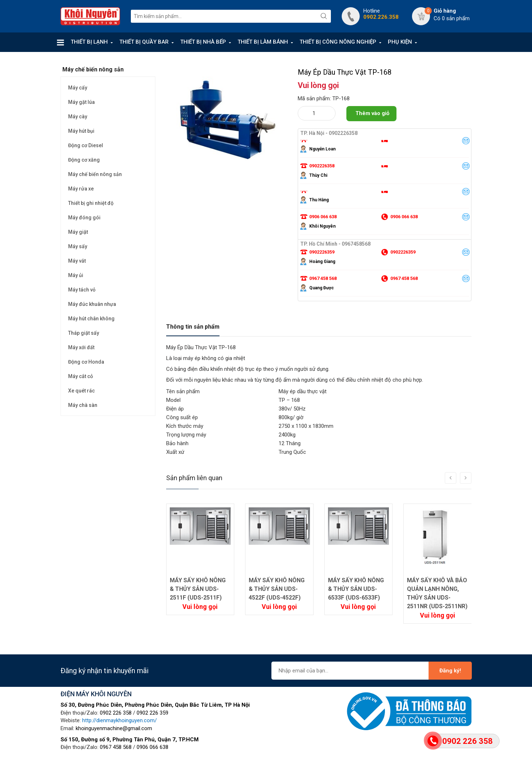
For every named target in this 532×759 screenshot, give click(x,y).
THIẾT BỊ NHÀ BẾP (203, 42)
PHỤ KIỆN (400, 42)
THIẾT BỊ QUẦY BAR (144, 42)
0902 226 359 (152, 713)
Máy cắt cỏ (81, 376)
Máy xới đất (81, 347)
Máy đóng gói (84, 218)
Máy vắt (77, 261)
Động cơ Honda (86, 362)
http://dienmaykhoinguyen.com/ (119, 720)
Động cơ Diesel (86, 145)
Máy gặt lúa (81, 102)
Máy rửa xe (81, 189)
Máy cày (78, 117)
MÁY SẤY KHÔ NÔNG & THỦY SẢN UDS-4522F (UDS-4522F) (277, 589)
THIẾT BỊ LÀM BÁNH (263, 42)
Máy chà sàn (83, 405)
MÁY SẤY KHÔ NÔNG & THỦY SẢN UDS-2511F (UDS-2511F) (198, 589)
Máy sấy (78, 246)
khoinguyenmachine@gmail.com (114, 728)
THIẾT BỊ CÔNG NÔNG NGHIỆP (338, 42)
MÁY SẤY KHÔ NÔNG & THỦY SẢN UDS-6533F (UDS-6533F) (356, 589)
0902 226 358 (116, 713)
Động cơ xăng (84, 160)
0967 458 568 (116, 747)
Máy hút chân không (91, 319)
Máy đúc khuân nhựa (92, 304)
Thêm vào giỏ (372, 113)
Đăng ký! (450, 671)
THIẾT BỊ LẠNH (89, 42)
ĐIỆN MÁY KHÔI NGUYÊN (96, 694)
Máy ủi (76, 275)
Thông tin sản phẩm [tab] (193, 327)
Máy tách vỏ (82, 290)
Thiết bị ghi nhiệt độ (91, 203)
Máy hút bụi (81, 131)
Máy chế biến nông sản (95, 174)
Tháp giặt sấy (84, 333)
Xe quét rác (81, 391)
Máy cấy (78, 88)
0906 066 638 (152, 747)
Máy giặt (78, 232)
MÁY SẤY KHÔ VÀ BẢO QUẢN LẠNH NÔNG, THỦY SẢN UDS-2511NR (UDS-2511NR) (437, 593)
